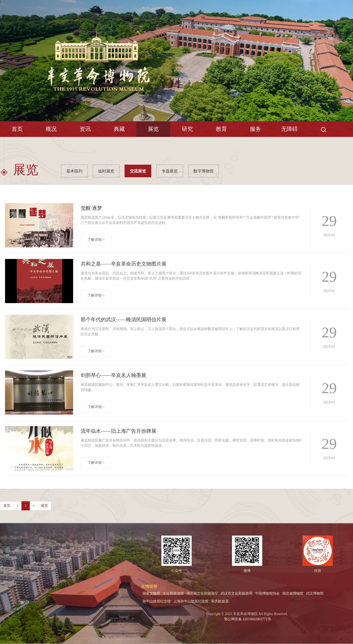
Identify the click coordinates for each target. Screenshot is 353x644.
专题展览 (170, 171)
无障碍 (289, 129)
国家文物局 (151, 593)
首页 (17, 129)
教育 (221, 129)
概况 (51, 129)
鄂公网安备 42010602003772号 (247, 619)
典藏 (119, 129)
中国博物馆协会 (267, 593)
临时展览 (106, 171)
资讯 (85, 129)
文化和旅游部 (173, 593)
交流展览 (138, 171)
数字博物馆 (203, 171)
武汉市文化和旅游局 (237, 593)
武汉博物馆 (315, 593)
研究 (187, 129)
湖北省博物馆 (293, 593)
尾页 (44, 506)
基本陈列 (74, 171)
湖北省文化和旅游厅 (202, 593)
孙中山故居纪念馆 (157, 601)
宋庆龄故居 (220, 601)
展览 (153, 129)
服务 (255, 129)
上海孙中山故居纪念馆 (191, 601)
